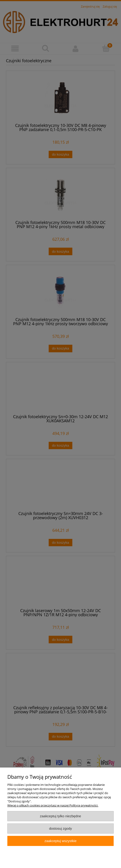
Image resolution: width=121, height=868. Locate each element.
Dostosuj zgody (61, 828)
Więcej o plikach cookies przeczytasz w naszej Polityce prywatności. (53, 805)
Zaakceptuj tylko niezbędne (60, 816)
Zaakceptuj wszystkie (60, 841)
